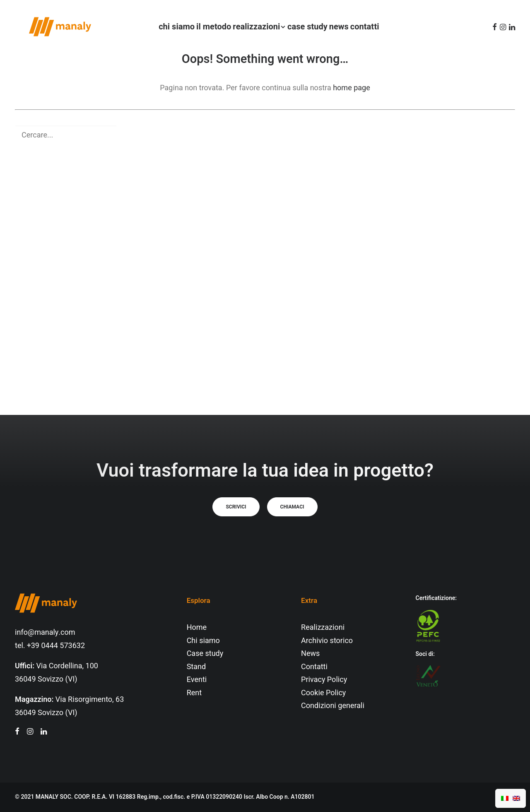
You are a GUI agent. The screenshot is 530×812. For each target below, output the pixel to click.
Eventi (197, 680)
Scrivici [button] (236, 507)
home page (352, 88)
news (335, 27)
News (310, 654)
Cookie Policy (323, 693)
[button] (494, 27)
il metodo (210, 27)
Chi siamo (203, 641)
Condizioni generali (333, 706)
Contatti (314, 667)
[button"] (17, 732)
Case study (205, 654)
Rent (194, 693)
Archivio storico (327, 641)
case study (304, 27)
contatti (361, 27)
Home (197, 628)
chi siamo (173, 27)
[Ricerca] (265, 135)
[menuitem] (173, 27)
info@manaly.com (45, 632)
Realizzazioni (323, 628)
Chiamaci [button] (292, 507)
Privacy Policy (324, 680)
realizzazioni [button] (255, 27)
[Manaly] (46, 27)
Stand (196, 667)
